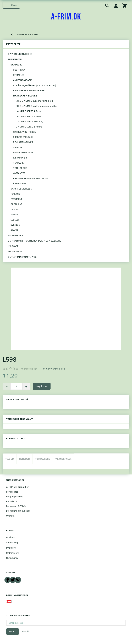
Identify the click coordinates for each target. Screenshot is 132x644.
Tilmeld (13, 631)
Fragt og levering (15, 496)
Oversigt (10, 516)
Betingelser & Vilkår (16, 506)
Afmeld (25, 631)
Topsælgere (43, 459)
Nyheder (24, 459)
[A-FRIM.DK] (66, 17)
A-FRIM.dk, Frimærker (17, 487)
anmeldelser (29, 369)
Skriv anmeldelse (55, 369)
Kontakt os (12, 501)
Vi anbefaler (63, 459)
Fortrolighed (12, 492)
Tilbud (10, 459)
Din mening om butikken (18, 511)
